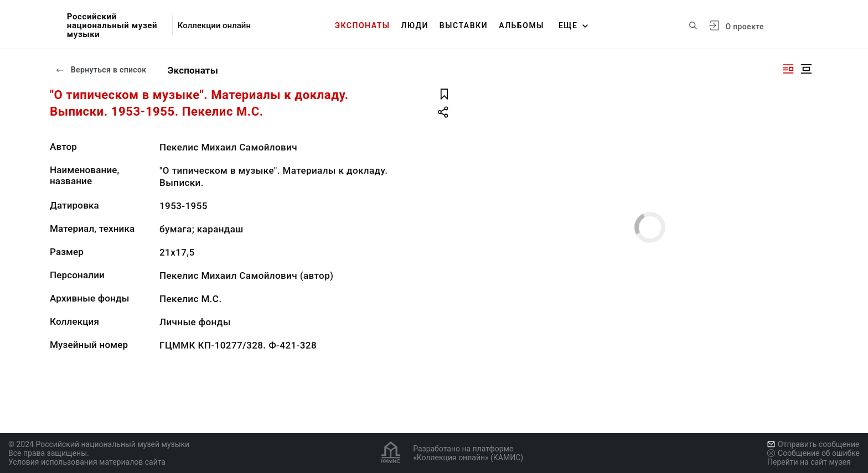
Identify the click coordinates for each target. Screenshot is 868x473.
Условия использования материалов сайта (87, 462)
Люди (415, 25)
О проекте (744, 27)
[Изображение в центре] (806, 69)
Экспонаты (363, 25)
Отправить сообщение (813, 444)
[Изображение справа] (788, 69)
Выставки (464, 25)
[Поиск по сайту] (693, 25)
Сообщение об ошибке (813, 453)
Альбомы (521, 25)
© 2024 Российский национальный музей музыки (99, 444)
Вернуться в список (101, 70)
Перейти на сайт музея (809, 462)
